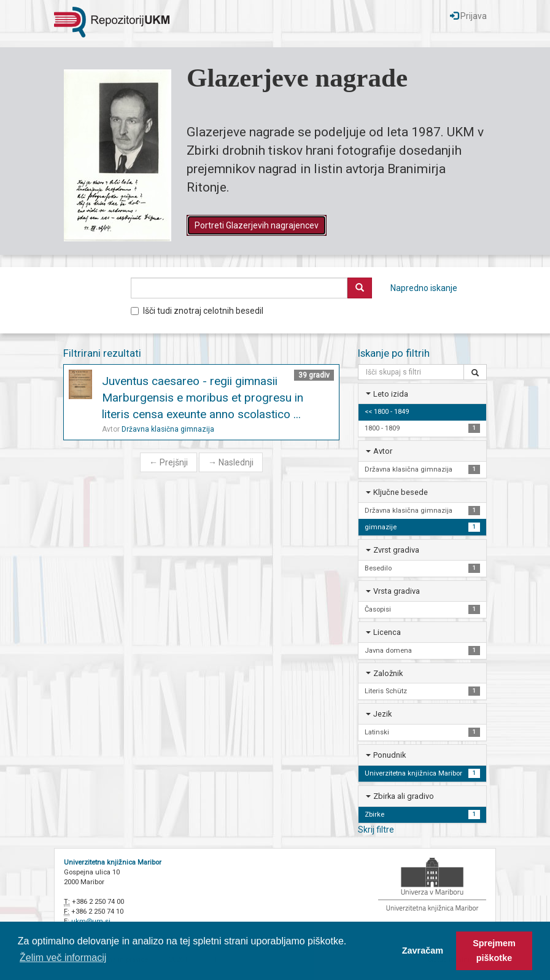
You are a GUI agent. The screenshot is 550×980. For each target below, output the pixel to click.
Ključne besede (401, 492)
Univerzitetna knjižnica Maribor (113, 862)
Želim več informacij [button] (63, 958)
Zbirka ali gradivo (404, 796)
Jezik (382, 714)
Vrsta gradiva (397, 591)
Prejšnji (168, 462)
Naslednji (231, 462)
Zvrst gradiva (396, 550)
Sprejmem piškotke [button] (494, 951)
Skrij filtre (376, 830)
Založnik (388, 673)
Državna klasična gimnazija (168, 429)
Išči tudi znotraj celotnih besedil (197, 311)
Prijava (468, 16)
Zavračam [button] (423, 951)
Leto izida (391, 394)
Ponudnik (389, 755)
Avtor (383, 451)
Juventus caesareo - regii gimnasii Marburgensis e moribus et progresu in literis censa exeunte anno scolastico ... (203, 398)
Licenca (387, 632)
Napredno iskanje (424, 288)
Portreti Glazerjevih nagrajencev (257, 225)
